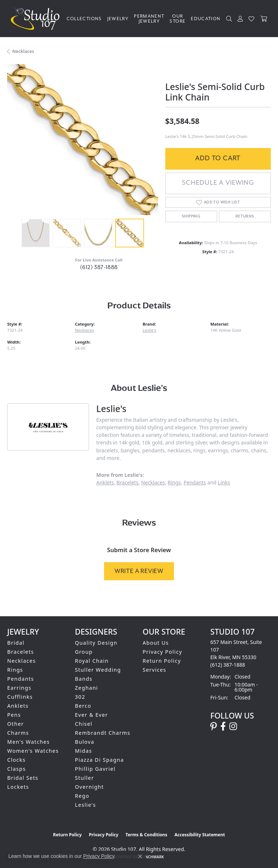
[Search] (229, 19)
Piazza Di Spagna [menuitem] (99, 760)
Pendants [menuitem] (21, 679)
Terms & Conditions (147, 835)
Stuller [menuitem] (84, 778)
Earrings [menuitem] (19, 688)
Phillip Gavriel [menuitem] (95, 769)
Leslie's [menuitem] (86, 805)
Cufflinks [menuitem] (20, 697)
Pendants (195, 482)
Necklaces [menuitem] (22, 661)
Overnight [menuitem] (89, 787)
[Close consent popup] (140, 856)
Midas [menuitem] (83, 751)
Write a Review (139, 571)
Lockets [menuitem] (18, 787)
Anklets (105, 482)
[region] (83, 140)
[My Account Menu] (240, 19)
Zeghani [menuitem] (86, 688)
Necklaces (23, 51)
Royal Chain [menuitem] (92, 661)
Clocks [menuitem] (16, 760)
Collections (84, 19)
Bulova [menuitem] (85, 742)
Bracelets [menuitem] (21, 652)
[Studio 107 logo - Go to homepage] (37, 19)
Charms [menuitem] (18, 733)
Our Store (178, 19)
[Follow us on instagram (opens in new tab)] (233, 726)
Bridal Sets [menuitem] (23, 778)
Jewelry (118, 19)
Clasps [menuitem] (17, 769)
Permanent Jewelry (149, 19)
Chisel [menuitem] (84, 724)
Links (224, 482)
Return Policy (162, 661)
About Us (156, 643)
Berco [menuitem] (83, 706)
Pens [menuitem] (14, 715)
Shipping (191, 216)
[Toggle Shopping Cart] (264, 19)
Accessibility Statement (199, 835)
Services (154, 670)
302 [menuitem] (80, 697)
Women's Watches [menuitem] (33, 751)
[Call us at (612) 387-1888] (228, 665)
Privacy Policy (162, 652)
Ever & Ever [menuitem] (91, 715)
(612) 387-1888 (99, 267)
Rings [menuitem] (15, 670)
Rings (174, 482)
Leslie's (149, 330)
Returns (245, 216)
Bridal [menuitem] (16, 643)
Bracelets (128, 482)
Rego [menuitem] (82, 796)
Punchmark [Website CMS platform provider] (152, 857)
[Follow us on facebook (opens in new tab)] (223, 726)
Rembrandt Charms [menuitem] (103, 733)
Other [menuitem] (15, 724)
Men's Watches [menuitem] (28, 742)
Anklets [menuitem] (18, 706)
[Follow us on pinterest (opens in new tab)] (214, 726)
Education (206, 19)
